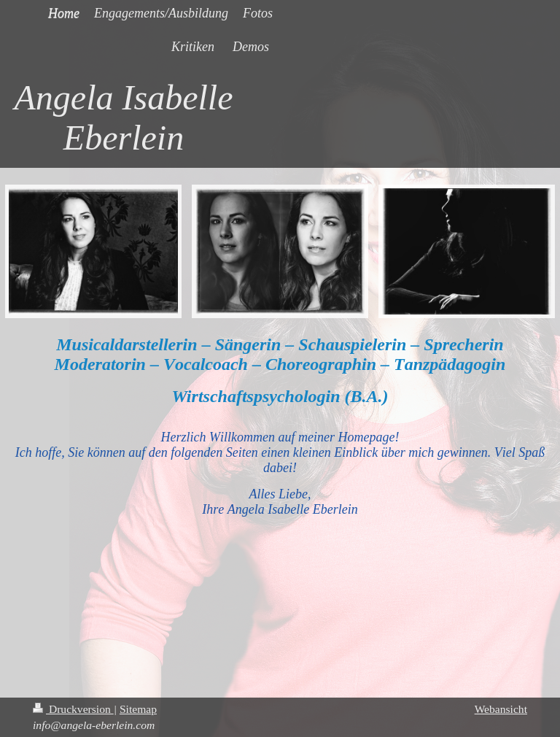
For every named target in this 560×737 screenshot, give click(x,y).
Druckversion (73, 709)
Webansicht (501, 709)
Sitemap (138, 709)
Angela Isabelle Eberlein (124, 117)
